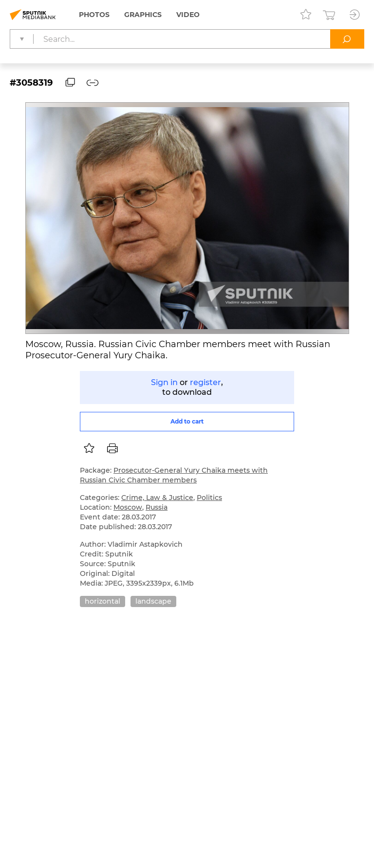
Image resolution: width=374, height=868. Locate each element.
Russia (157, 507)
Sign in (164, 382)
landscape (153, 601)
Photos (94, 15)
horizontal (103, 601)
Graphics (143, 15)
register (206, 382)
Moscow (128, 507)
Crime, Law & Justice (157, 498)
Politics (209, 498)
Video (188, 15)
